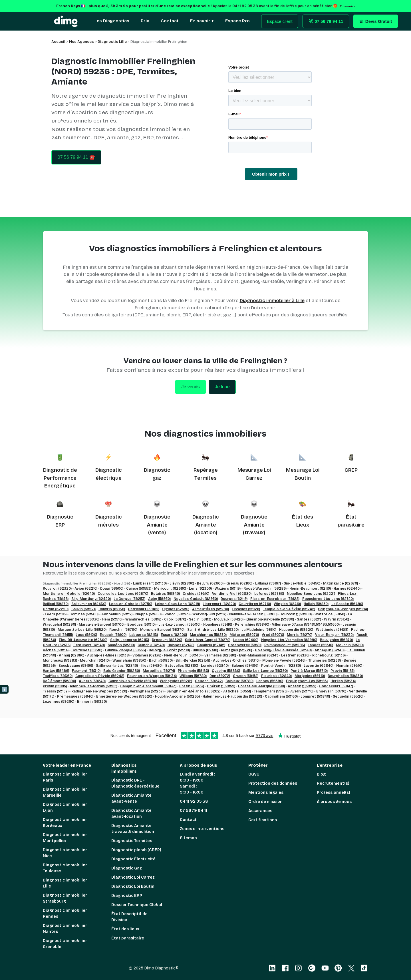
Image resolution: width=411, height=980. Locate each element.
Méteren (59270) (244, 635)
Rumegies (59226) (236, 650)
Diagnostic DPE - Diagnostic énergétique (135, 783)
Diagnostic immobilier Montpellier (65, 838)
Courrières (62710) (255, 604)
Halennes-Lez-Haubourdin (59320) (232, 696)
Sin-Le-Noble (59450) (302, 583)
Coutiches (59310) (87, 650)
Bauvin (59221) (83, 609)
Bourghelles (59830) (345, 676)
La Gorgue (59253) (129, 599)
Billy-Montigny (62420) (91, 599)
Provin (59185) (342, 671)
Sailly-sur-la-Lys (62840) (117, 666)
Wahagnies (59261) (176, 681)
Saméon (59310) (121, 645)
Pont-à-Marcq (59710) (309, 671)
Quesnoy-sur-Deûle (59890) (270, 619)
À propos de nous (334, 802)
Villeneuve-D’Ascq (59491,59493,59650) (306, 624)
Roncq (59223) (177, 614)
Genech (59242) (209, 681)
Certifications (263, 820)
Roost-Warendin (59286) (265, 589)
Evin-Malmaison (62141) (259, 655)
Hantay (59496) (56, 671)
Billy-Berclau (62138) (193, 660)
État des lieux (125, 929)
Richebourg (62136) (329, 655)
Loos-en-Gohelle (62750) (131, 604)
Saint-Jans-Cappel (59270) (208, 640)
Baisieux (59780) (239, 681)
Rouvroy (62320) (57, 589)
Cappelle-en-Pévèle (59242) (100, 676)
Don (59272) (220, 676)
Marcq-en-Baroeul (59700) (102, 624)
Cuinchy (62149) (151, 645)
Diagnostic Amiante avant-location (131, 814)
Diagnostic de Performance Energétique (60, 478)
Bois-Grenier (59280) (122, 671)
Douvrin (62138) (112, 609)
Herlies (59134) (343, 681)
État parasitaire (128, 938)
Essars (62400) (174, 635)
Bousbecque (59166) (76, 666)
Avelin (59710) (302, 691)
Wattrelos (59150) (330, 614)
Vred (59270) (273, 635)
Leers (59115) (56, 614)
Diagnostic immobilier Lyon (65, 808)
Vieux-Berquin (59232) (334, 635)
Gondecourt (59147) (336, 686)
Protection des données (273, 783)
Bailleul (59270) (56, 604)
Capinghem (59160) (281, 696)
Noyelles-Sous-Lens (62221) (311, 594)
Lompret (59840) (315, 696)
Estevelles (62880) (182, 666)
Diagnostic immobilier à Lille (272, 301)
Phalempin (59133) (193, 671)
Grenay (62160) (239, 583)
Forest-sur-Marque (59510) (261, 686)
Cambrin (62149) (211, 645)
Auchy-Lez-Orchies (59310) (236, 660)
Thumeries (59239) (325, 660)
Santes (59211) (309, 619)
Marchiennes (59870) (208, 635)
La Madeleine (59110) (259, 630)
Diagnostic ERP (127, 896)
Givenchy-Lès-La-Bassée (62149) (283, 650)
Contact (188, 820)
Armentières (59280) (210, 609)
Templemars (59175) (271, 691)
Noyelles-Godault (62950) (196, 599)
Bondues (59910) (141, 624)
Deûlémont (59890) (59, 681)
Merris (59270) (300, 635)
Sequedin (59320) (348, 696)
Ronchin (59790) (123, 630)
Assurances (260, 811)
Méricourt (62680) (170, 589)
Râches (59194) (56, 650)
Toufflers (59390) (58, 676)
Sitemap (188, 838)
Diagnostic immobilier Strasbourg (65, 898)
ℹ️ (5, 689)
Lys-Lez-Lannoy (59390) (179, 624)
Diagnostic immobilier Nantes (65, 929)
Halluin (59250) (316, 604)
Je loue (222, 387)
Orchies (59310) (196, 594)
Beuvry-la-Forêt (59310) (169, 650)
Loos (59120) (86, 635)
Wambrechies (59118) (143, 619)
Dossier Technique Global (137, 905)
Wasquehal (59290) (59, 624)
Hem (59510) (112, 619)
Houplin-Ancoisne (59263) (177, 696)
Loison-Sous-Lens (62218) (177, 604)
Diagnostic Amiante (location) (205, 525)
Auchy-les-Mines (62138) (108, 655)
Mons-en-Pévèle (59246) (284, 660)
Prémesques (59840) (75, 696)
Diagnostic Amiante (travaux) (254, 525)
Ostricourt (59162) (144, 609)
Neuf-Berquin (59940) (183, 655)
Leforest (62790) (269, 594)
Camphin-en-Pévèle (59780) (133, 681)
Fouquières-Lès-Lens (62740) (328, 599)
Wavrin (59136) (337, 619)
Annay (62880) (71, 655)
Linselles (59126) (246, 609)
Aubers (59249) (92, 681)
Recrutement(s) (333, 783)
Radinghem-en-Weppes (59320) (99, 691)
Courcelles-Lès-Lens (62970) (123, 594)
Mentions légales (266, 793)
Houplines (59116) (218, 624)
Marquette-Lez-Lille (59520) (82, 630)
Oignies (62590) (176, 609)
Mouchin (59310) (350, 645)
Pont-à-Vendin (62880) (281, 666)
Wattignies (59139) (332, 630)
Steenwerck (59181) (245, 645)
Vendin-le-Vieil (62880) (232, 594)
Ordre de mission (265, 802)
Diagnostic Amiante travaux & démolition (133, 829)
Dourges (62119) (234, 599)
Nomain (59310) (349, 666)
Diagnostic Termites (132, 841)
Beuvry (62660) (210, 583)
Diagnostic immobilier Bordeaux (65, 823)
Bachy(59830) (161, 660)
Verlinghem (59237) (147, 691)
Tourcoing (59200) (296, 614)
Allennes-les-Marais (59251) (93, 686)
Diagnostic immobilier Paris (65, 777)
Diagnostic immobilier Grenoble (65, 944)
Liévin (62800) (182, 583)
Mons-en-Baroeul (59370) (162, 630)
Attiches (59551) (237, 691)
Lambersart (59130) (150, 583)
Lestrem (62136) (295, 655)
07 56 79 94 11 (194, 811)
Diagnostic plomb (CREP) (136, 850)
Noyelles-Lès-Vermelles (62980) (289, 640)
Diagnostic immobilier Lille (65, 883)
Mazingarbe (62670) (341, 583)
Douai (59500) (112, 589)
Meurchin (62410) (95, 660)
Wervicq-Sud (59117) (209, 614)
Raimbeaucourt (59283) (285, 645)
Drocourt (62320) (167, 640)
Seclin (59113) (200, 619)
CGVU (254, 774)
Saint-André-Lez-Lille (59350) (213, 630)
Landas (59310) (320, 645)
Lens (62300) (200, 589)
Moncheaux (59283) (60, 660)
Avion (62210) (86, 589)
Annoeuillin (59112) (117, 614)
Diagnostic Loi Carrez (133, 877)
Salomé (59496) (245, 666)
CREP (351, 470)
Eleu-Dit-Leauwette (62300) (83, 640)
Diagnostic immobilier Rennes (65, 913)
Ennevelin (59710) (331, 691)
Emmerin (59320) (92, 702)
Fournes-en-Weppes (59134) (152, 676)
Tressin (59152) (56, 691)
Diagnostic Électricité (133, 859)
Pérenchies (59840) (252, 624)
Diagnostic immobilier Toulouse (65, 868)
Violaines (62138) (147, 655)
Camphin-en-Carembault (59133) (148, 686)
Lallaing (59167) (268, 583)
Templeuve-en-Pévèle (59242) (289, 609)
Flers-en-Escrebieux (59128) (275, 599)
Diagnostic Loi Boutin (133, 886)
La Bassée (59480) (347, 604)
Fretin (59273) (192, 686)
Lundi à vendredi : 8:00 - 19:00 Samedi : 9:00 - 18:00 (197, 783)
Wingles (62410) (287, 604)
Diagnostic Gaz (127, 868)
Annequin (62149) (330, 650)
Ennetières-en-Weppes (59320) (124, 696)
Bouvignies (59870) (336, 640)
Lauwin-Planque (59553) (125, 650)
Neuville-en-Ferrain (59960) (253, 614)
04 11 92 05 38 (194, 801)
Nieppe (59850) (148, 614)
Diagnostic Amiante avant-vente (131, 798)
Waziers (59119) (228, 589)
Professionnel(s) (334, 793)
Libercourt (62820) (219, 604)
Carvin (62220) (56, 609)
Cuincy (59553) (139, 589)
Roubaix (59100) (113, 635)
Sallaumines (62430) (89, 604)
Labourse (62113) (144, 635)
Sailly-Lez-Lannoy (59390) (265, 671)
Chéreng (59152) (221, 686)
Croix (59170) (175, 619)
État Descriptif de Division (129, 917)
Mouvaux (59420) (229, 619)
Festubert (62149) (89, 645)
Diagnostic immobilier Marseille (65, 792)
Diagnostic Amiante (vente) (157, 525)
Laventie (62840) (319, 666)
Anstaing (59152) (302, 686)
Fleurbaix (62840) (276, 676)
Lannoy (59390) (270, 681)
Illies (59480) (152, 666)
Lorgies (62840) (215, 666)
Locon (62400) (246, 640)
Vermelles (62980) (220, 655)
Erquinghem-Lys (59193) (307, 681)
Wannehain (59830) (129, 660)
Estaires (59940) (165, 594)
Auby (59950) (159, 599)
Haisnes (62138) (181, 645)
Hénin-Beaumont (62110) (310, 589)
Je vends (190, 387)
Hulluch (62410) (205, 650)
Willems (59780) (193, 676)
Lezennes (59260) (59, 702)
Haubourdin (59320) (296, 630)
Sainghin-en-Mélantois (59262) (193, 691)
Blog (321, 774)
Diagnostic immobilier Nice (65, 853)
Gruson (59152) (246, 676)
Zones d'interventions (202, 829)
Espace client (280, 21)
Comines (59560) (84, 614)
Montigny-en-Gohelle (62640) (69, 594)
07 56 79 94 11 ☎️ (76, 157)
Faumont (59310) (86, 671)
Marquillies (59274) (159, 671)
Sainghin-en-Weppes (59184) (343, 609)
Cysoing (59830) (226, 671)
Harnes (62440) (347, 589)
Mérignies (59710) (310, 676)
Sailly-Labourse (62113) (130, 640)
